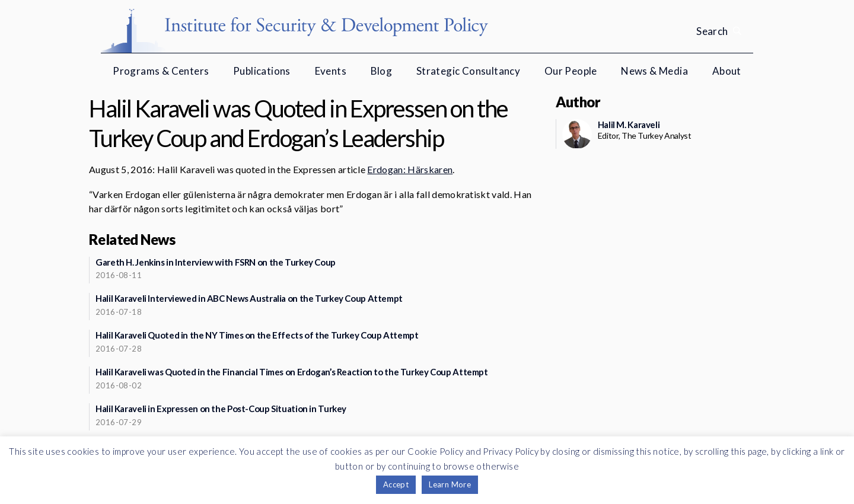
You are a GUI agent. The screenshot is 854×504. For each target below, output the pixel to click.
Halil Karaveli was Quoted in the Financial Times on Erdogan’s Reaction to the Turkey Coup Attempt (292, 372)
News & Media (654, 71)
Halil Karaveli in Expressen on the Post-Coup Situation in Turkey (221, 409)
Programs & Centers (161, 71)
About (727, 71)
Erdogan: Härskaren (410, 169)
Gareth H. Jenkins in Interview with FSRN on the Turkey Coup (216, 262)
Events (331, 71)
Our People (571, 71)
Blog (382, 71)
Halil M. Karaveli (629, 125)
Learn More (450, 484)
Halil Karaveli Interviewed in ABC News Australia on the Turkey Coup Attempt (249, 298)
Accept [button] (396, 484)
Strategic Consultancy (468, 71)
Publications (262, 71)
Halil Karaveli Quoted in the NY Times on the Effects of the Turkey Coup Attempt (257, 335)
